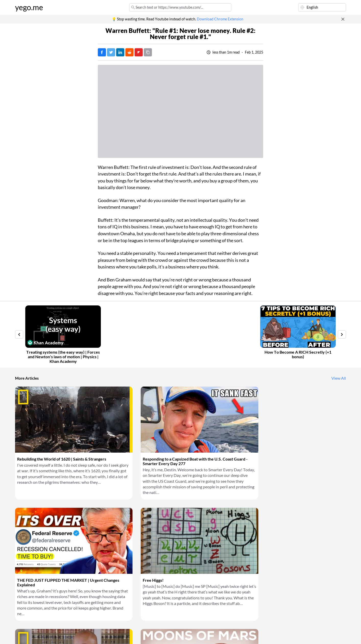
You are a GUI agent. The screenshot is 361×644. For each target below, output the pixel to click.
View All (339, 378)
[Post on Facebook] (102, 52)
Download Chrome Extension (220, 19)
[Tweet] (111, 52)
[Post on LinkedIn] (120, 52)
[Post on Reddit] (129, 52)
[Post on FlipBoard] (139, 52)
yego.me (29, 7)
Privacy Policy (100, 634)
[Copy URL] (148, 52)
